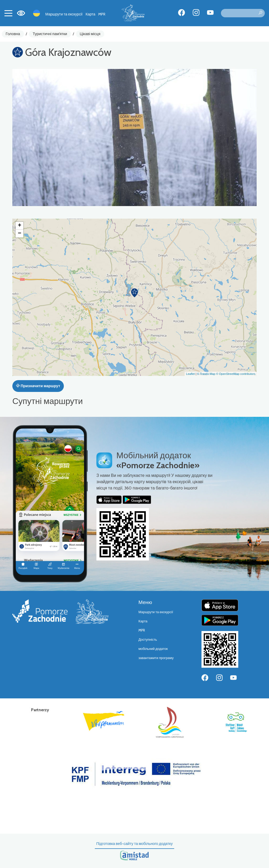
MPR (102, 14)
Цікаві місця (90, 34)
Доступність (148, 640)
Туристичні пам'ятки (50, 34)
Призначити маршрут (38, 386)
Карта (90, 14)
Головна (13, 34)
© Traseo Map (206, 374)
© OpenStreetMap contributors (236, 374)
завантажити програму (156, 658)
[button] (134, 293)
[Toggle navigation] (8, 13)
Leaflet (190, 374)
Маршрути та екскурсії (64, 14)
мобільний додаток (153, 649)
